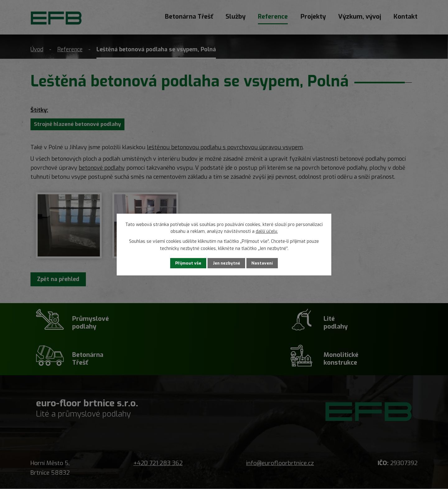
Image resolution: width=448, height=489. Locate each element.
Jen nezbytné (227, 263)
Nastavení (267, 263)
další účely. (267, 231)
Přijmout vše (184, 263)
